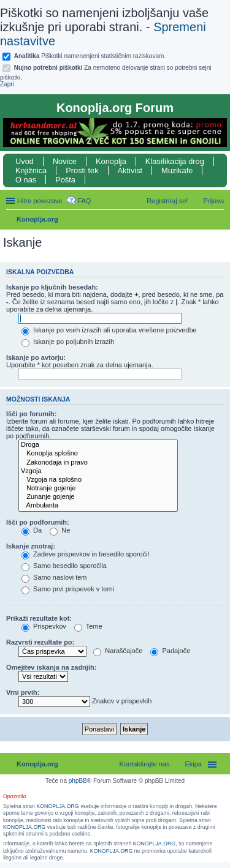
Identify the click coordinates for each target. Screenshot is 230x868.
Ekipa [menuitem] (193, 764)
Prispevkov (44, 626)
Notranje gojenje (98, 488)
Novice (65, 161)
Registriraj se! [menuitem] (167, 201)
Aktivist (130, 170)
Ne (60, 530)
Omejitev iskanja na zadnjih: (51, 667)
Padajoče (170, 651)
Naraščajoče (118, 651)
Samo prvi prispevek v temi (68, 589)
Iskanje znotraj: (31, 546)
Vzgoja (98, 471)
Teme (88, 626)
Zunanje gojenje (98, 497)
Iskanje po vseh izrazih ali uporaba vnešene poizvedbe (109, 330)
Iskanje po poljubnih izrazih (68, 342)
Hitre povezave (40, 201)
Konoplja (111, 161)
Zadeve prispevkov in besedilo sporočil (85, 554)
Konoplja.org (37, 219)
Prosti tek (82, 170)
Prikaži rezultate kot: (39, 618)
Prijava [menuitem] (213, 201)
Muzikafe (177, 170)
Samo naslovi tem (54, 577)
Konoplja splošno (98, 454)
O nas (26, 180)
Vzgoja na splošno (98, 480)
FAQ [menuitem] (84, 201)
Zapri (7, 84)
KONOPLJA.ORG (57, 806)
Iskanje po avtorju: (36, 357)
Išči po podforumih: (38, 522)
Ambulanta (98, 506)
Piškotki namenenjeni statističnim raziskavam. (90, 56)
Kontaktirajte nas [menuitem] (145, 764)
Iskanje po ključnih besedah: (52, 287)
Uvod (25, 161)
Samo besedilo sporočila (64, 566)
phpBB (78, 781)
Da (32, 530)
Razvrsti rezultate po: (40, 642)
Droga (98, 445)
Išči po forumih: (32, 414)
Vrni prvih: (23, 692)
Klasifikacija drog (175, 161)
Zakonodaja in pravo (98, 463)
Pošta (65, 180)
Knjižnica (31, 170)
